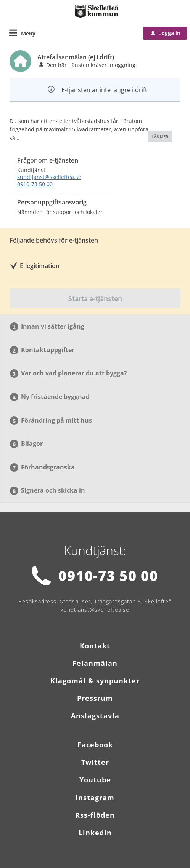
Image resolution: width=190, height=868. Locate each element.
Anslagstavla (95, 716)
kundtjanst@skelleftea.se (49, 177)
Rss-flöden (95, 815)
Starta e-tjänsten (95, 298)
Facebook (95, 745)
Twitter (95, 762)
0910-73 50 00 (35, 184)
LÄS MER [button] (160, 136)
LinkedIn (95, 833)
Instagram (95, 798)
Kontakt (95, 646)
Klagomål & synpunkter (95, 681)
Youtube (95, 780)
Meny (28, 33)
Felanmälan (95, 663)
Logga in (166, 33)
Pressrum (95, 698)
